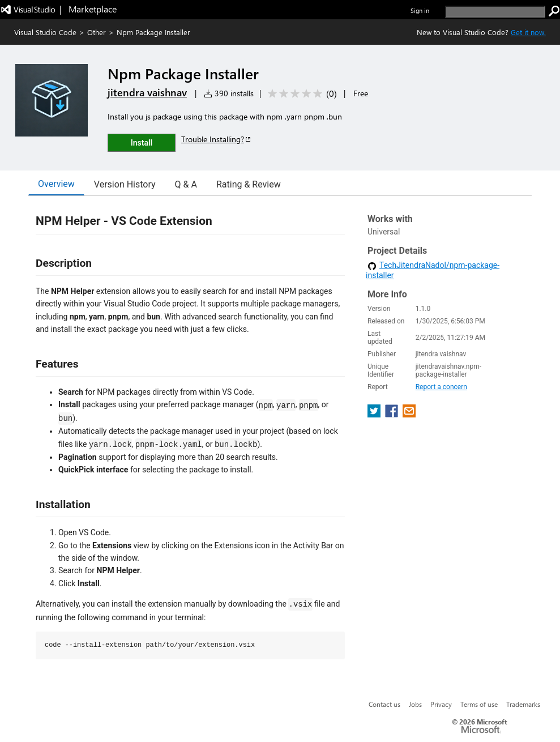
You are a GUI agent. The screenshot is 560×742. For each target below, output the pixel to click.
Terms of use (479, 704)
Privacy (441, 704)
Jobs (415, 704)
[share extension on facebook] (393, 414)
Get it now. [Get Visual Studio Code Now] (528, 32)
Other (97, 32)
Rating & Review (249, 184)
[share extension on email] (409, 414)
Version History (125, 184)
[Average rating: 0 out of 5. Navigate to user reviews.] (300, 94)
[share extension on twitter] (375, 414)
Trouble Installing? (217, 139)
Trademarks (523, 704)
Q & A (186, 184)
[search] (495, 12)
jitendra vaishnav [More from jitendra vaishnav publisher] (147, 92)
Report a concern (441, 387)
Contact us (384, 704)
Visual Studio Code (45, 32)
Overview (56, 184)
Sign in (420, 10)
